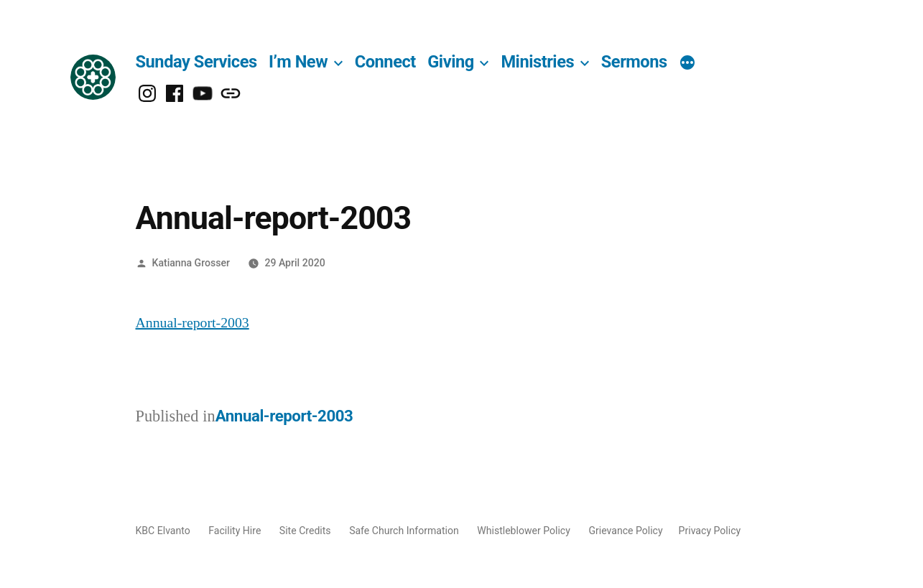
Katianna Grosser (191, 263)
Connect (385, 62)
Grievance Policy (625, 531)
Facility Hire (235, 531)
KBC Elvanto (163, 531)
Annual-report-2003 (193, 323)
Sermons (634, 62)
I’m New (298, 62)
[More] (687, 64)
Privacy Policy (710, 531)
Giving (451, 62)
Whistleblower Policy (524, 531)
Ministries (537, 62)
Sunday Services (196, 62)
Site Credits (305, 531)
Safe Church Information (404, 531)
